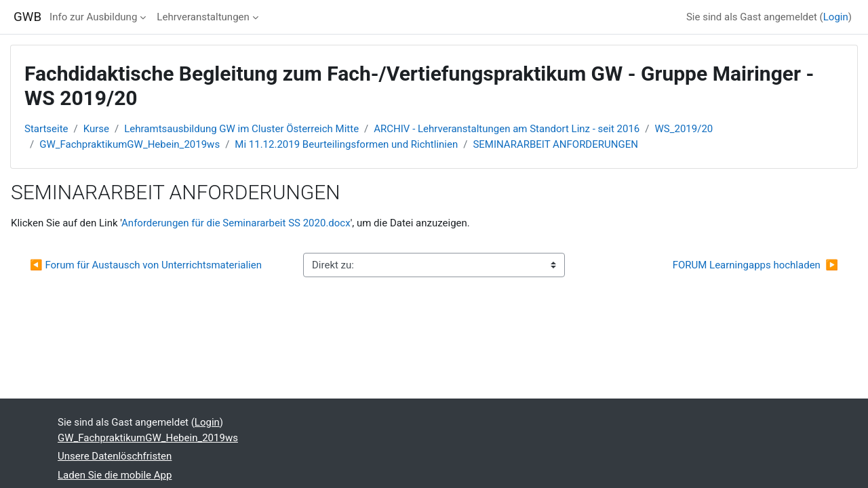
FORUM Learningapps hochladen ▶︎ (755, 265)
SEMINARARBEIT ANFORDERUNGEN (555, 144)
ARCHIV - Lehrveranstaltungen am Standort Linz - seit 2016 (507, 129)
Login (836, 17)
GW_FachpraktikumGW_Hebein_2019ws (130, 144)
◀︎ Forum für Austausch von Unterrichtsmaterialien (146, 265)
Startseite (46, 129)
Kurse (96, 129)
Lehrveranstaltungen (203, 17)
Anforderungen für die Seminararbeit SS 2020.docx (236, 223)
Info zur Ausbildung (93, 17)
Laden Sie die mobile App (115, 475)
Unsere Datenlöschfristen (115, 456)
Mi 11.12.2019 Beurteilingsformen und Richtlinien (346, 144)
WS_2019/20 (684, 129)
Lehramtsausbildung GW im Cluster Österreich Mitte (241, 129)
